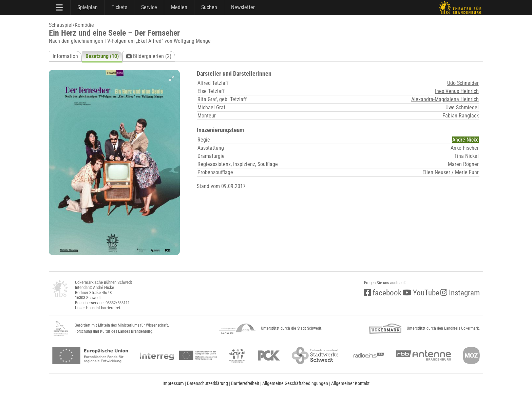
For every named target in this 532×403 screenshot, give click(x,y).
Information (65, 56)
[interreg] (178, 355)
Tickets (119, 7)
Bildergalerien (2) (149, 56)
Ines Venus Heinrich (457, 91)
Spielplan (88, 7)
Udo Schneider (463, 83)
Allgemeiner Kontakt (350, 383)
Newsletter (243, 7)
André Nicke (465, 140)
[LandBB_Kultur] (61, 329)
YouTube (421, 293)
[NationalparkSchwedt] (237, 329)
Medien (179, 7)
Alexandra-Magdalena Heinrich (445, 99)
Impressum (173, 383)
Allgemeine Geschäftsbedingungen (295, 383)
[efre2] (90, 355)
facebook (383, 293)
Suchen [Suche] (209, 7)
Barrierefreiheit (245, 383)
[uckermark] (385, 329)
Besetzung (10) (102, 56)
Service (149, 7)
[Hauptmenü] (60, 7)
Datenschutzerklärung (207, 383)
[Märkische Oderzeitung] (471, 355)
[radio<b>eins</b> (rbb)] (367, 355)
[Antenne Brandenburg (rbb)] (423, 355)
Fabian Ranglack (461, 116)
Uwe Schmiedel (462, 107)
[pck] (269, 355)
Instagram (460, 293)
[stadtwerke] (315, 355)
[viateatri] (237, 355)
